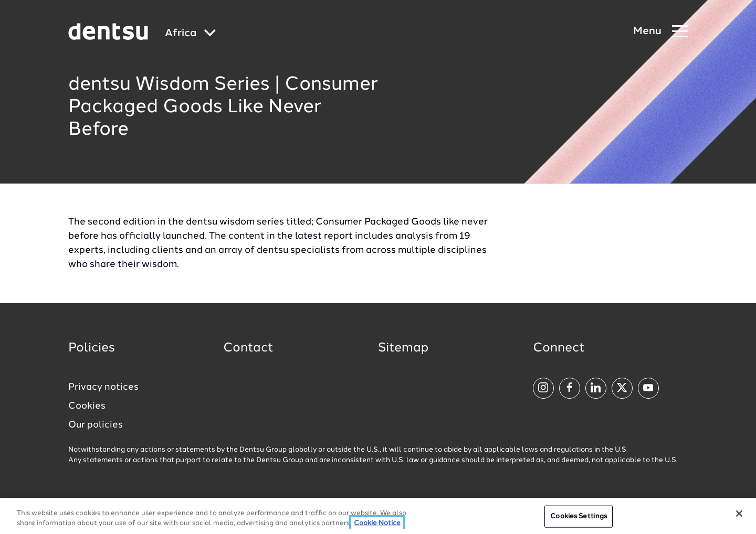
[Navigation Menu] (660, 32)
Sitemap (403, 348)
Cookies (87, 406)
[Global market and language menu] (190, 34)
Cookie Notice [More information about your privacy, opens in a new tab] (377, 523)
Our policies (96, 425)
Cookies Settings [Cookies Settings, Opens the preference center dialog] (579, 516)
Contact (248, 348)
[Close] (739, 514)
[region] (378, 516)
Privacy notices (103, 387)
